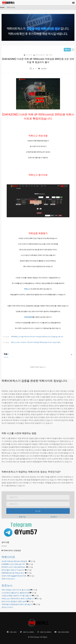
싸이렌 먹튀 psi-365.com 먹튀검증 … (15, 561)
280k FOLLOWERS (44, 632)
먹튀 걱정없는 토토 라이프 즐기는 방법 (16, 590)
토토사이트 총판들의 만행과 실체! (14, 601)
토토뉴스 (7, 586)
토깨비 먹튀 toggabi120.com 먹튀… (14, 576)
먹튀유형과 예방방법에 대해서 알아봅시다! (18, 604)
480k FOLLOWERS (27, 632)
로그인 (38, 511)
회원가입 (22, 517)
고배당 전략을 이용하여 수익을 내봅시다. (17, 596)
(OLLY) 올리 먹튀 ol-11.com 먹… (13, 570)
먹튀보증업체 (29, 317)
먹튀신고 (27, 289)
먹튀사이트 (8, 557)
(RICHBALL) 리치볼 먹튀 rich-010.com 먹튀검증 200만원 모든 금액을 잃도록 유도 (37, 337)
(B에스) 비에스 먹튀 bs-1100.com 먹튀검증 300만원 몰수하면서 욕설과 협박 (36, 342)
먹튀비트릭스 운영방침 (12, 550)
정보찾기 (54, 517)
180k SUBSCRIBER (62, 632)
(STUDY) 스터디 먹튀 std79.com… (14, 567)
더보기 (8, 579)
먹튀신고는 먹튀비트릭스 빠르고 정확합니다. (18, 599)
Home (2, 7)
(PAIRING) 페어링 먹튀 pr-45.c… (13, 573)
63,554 (42, 69)
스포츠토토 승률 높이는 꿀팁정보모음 (16, 593)
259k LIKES (12, 632)
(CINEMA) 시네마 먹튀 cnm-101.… (14, 564)
